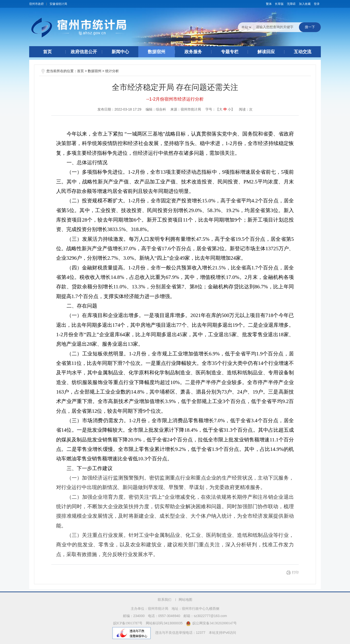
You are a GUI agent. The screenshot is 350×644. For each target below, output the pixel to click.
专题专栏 (230, 52)
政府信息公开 (84, 52)
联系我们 (165, 600)
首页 (47, 52)
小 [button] (229, 109)
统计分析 (112, 71)
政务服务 (193, 52)
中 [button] (225, 109)
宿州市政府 (36, 4)
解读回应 (266, 52)
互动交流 (303, 52)
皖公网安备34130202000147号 (211, 623)
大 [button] (221, 109)
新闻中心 (120, 52)
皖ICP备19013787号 (128, 623)
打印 (295, 572)
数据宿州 (157, 52)
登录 (317, 4)
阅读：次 (246, 109)
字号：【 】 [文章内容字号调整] (220, 109)
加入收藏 (305, 4)
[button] (279, 4)
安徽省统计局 (58, 4)
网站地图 (185, 600)
